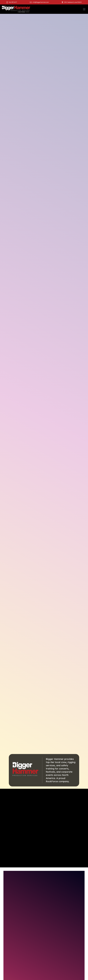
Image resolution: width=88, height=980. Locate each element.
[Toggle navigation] (84, 9)
